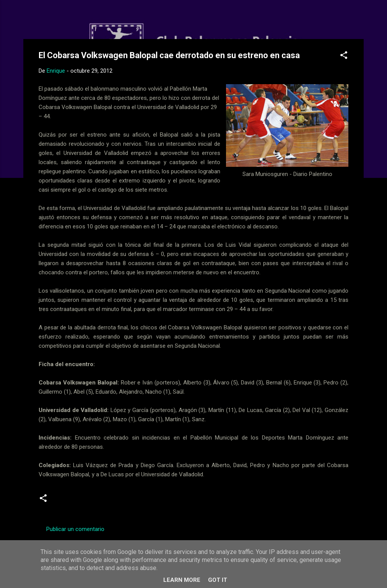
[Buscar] (359, 21)
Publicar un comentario (75, 529)
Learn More (182, 580)
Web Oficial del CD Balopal (97, 18)
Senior (120, 501)
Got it (218, 580)
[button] (344, 56)
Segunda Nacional (80, 501)
